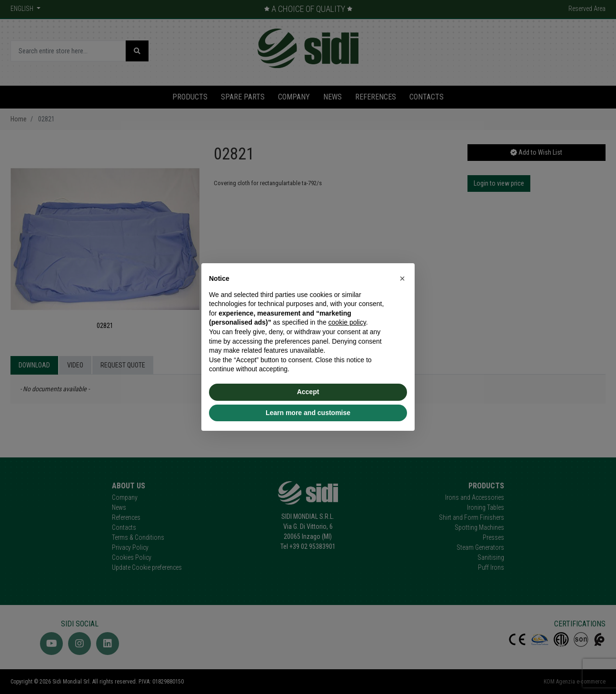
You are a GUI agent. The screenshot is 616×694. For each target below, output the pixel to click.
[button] (402, 278)
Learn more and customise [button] (308, 413)
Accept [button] (308, 392)
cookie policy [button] (347, 322)
